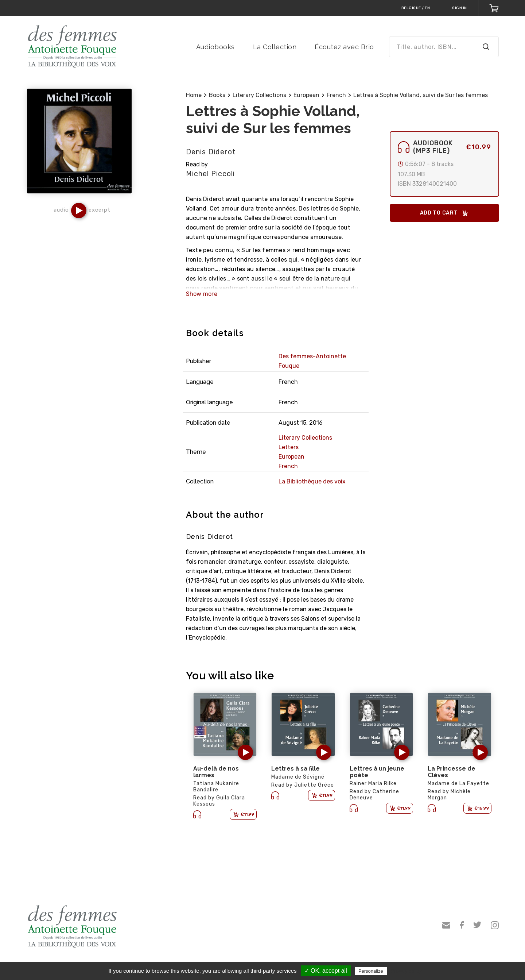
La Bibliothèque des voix (312, 481)
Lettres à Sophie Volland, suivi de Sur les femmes (421, 95)
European (306, 95)
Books (217, 95)
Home (194, 95)
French (336, 95)
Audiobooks (215, 47)
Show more (202, 294)
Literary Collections (259, 95)
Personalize (371, 971)
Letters (289, 447)
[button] (79, 211)
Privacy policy (406, 971)
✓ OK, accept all (326, 971)
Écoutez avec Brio (344, 47)
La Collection (275, 47)
